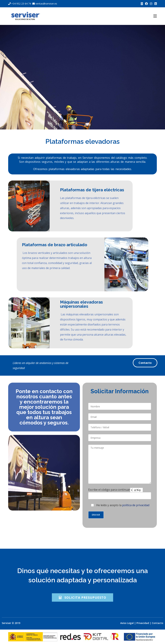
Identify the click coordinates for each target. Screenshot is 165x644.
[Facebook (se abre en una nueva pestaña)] (146, 4)
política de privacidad (136, 505)
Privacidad (143, 623)
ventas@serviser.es (44, 4)
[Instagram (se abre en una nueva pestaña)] (151, 4)
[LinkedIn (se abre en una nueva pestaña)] (155, 4)
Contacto (158, 623)
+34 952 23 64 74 (20, 4)
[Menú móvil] (155, 16)
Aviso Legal (127, 623)
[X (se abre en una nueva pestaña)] (142, 4)
